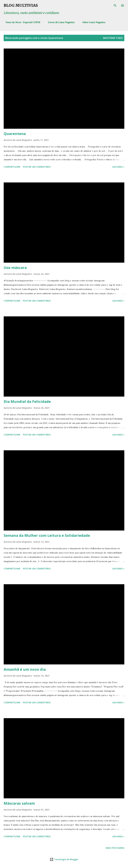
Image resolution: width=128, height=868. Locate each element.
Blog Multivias (21, 5)
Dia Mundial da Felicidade (27, 401)
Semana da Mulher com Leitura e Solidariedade (47, 535)
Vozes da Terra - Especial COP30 (21, 22)
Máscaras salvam (19, 803)
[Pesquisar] (115, 6)
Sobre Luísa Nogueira (92, 22)
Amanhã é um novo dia (25, 669)
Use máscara (15, 267)
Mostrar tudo (113, 38)
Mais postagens (115, 848)
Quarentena (15, 134)
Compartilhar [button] (12, 167)
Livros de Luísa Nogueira (59, 22)
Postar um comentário (37, 167)
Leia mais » (118, 167)
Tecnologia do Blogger (64, 859)
